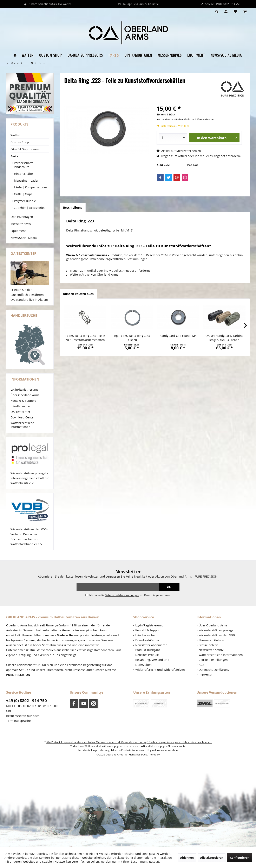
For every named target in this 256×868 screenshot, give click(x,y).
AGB (202, 665)
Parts (14, 156)
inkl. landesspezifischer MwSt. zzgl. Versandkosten (185, 119)
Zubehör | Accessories (29, 208)
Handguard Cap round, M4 (178, 336)
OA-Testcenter (20, 412)
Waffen (15, 135)
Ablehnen (187, 858)
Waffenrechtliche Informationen (22, 425)
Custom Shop (20, 142)
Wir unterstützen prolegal (216, 630)
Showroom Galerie (211, 640)
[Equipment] (196, 55)
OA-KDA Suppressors (25, 149)
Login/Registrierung (24, 389)
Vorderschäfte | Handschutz (24, 165)
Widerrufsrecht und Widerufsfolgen (160, 670)
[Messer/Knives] (170, 55)
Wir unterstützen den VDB (217, 635)
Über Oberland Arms (25, 395)
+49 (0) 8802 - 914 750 (27, 701)
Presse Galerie (209, 645)
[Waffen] (28, 55)
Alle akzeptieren (212, 858)
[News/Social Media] (226, 55)
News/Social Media (24, 238)
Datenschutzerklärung (214, 670)
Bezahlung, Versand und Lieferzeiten (152, 662)
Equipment (18, 231)
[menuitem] (245, 12)
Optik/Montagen (22, 217)
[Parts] (114, 55)
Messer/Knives (21, 224)
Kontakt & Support (23, 401)
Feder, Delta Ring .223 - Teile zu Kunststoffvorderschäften (85, 338)
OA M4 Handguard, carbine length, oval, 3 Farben (224, 338)
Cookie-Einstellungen (213, 660)
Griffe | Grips (23, 194)
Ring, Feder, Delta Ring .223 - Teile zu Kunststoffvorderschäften (132, 338)
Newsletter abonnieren (151, 645)
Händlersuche (20, 406)
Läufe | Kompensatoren (30, 187)
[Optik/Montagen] (138, 55)
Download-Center (23, 417)
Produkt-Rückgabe (148, 650)
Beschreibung (73, 207)
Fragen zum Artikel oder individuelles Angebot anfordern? (199, 156)
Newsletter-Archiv (211, 650)
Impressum (206, 674)
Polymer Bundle (25, 201)
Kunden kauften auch (78, 294)
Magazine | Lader (26, 180)
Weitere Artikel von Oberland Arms (92, 274)
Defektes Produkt (147, 655)
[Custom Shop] (50, 55)
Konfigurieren (240, 858)
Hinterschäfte (23, 174)
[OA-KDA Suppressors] (85, 55)
